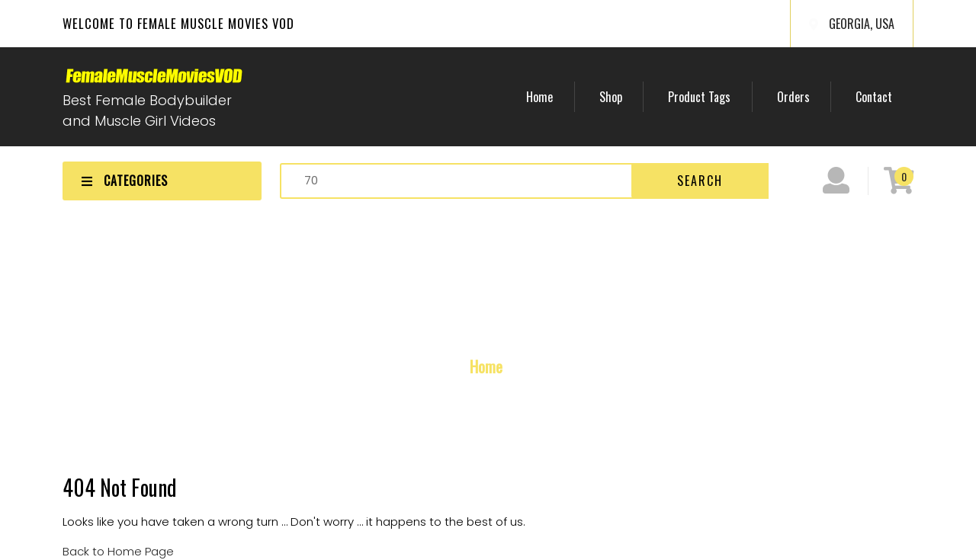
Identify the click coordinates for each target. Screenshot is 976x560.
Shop (652, 97)
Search (700, 181)
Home (593, 97)
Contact (880, 97)
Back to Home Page (118, 551)
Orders (811, 97)
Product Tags (729, 97)
